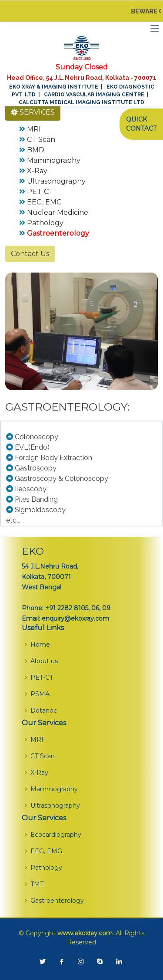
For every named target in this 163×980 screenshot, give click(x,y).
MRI (34, 129)
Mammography (54, 160)
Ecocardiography (56, 835)
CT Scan (41, 140)
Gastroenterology (57, 901)
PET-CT (40, 192)
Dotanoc (44, 710)
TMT (37, 884)
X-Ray (37, 171)
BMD (36, 150)
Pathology (45, 223)
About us (44, 661)
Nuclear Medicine (58, 212)
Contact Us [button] (30, 254)
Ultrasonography (56, 181)
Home (40, 645)
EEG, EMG (45, 202)
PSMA (40, 694)
